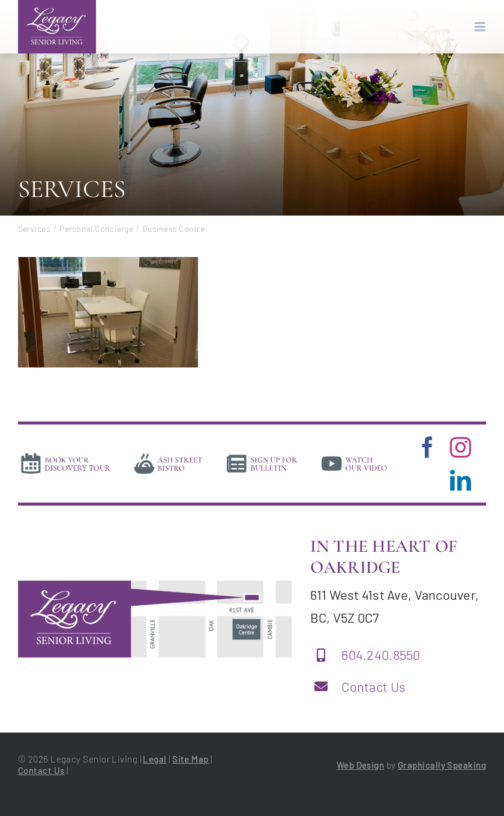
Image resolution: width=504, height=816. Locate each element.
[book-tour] (65, 456)
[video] (354, 456)
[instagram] (460, 447)
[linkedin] (460, 480)
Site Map (190, 759)
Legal (154, 759)
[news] (262, 456)
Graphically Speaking (442, 765)
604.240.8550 (381, 654)
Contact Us (373, 686)
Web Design (361, 765)
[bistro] (168, 456)
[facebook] (427, 447)
